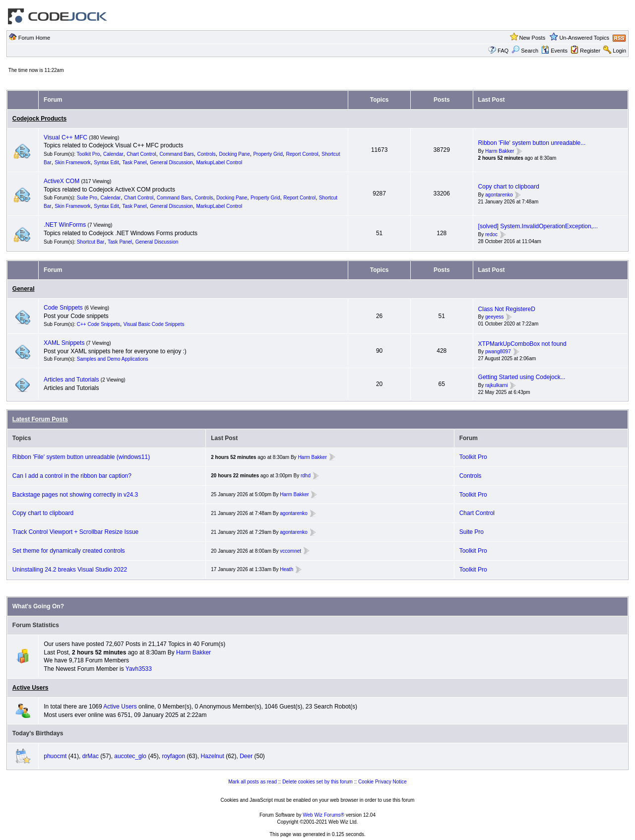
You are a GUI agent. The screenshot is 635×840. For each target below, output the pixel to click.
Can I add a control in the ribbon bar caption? (72, 476)
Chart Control (141, 154)
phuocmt (55, 756)
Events (554, 51)
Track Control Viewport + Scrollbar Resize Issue (75, 532)
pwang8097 (498, 352)
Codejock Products (39, 119)
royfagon (173, 756)
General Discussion (171, 162)
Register (590, 51)
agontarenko (499, 195)
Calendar (113, 154)
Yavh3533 (139, 669)
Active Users (31, 688)
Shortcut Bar (91, 242)
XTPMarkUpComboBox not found (522, 344)
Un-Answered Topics (584, 38)
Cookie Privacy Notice (382, 782)
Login (619, 51)
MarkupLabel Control (220, 162)
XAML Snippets (64, 343)
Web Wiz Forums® (323, 815)
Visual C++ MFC (65, 137)
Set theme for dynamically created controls (69, 551)
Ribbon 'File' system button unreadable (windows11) (81, 457)
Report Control (302, 154)
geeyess (494, 317)
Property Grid (268, 154)
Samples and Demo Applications (113, 359)
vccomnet (290, 551)
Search (525, 51)
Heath (286, 569)
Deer (246, 756)
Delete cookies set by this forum (317, 782)
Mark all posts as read (253, 782)
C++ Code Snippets (98, 324)
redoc (491, 234)
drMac (91, 756)
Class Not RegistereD (507, 309)
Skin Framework (72, 162)
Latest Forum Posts (40, 419)
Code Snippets (63, 308)
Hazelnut (212, 756)
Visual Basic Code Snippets (154, 324)
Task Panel (135, 162)
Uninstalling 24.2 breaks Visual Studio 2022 (70, 570)
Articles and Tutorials (71, 380)
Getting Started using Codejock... (522, 377)
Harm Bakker (500, 151)
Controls (207, 154)
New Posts (533, 38)
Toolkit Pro (89, 154)
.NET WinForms (65, 225)
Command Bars (176, 154)
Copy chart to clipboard (509, 187)
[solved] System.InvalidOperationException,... (538, 226)
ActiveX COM (62, 181)
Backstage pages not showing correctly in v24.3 (75, 495)
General (24, 289)
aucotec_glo (130, 756)
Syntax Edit (106, 162)
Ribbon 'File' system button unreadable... (532, 143)
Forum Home (34, 38)
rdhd (306, 476)
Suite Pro (87, 198)
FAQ (503, 51)
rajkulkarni (497, 385)
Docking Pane (234, 154)
